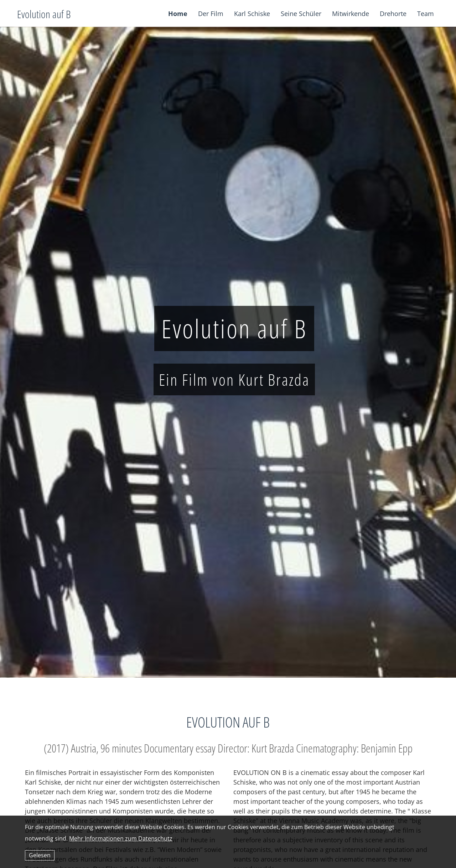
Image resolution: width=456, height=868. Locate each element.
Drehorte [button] (393, 14)
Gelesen (40, 855)
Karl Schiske (252, 14)
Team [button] (426, 14)
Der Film (211, 14)
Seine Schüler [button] (301, 14)
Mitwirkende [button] (351, 14)
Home (178, 14)
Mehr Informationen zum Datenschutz (121, 838)
